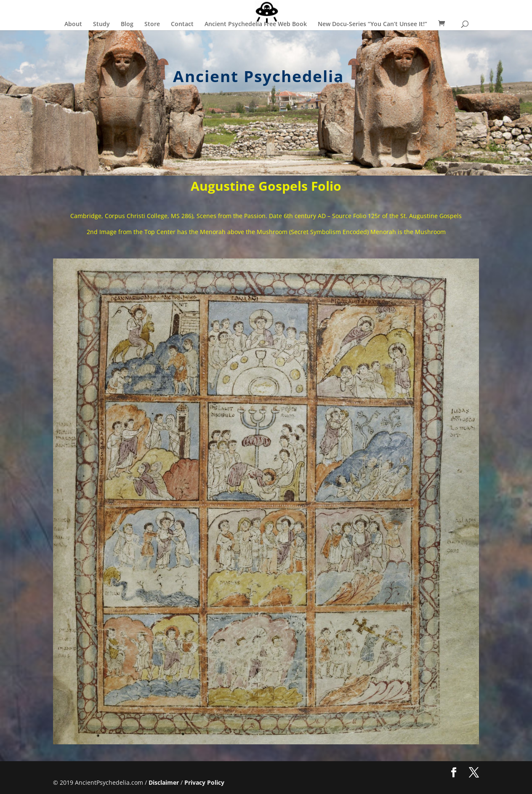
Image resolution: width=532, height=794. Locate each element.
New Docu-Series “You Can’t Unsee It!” (372, 24)
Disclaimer (164, 782)
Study (101, 24)
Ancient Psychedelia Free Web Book (256, 24)
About (73, 24)
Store (152, 24)
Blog (127, 24)
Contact (182, 24)
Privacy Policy (204, 782)
